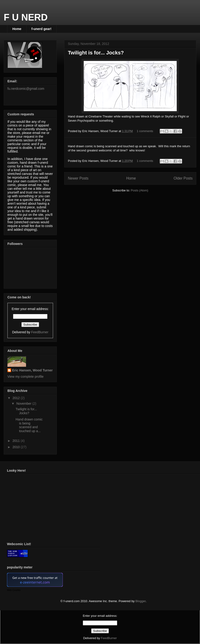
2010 (17, 447)
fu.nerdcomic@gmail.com (26, 89)
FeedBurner (40, 332)
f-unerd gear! (41, 29)
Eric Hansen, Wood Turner (32, 370)
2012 (17, 398)
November (24, 404)
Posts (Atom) (139, 190)
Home (17, 29)
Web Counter (14, 590)
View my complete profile (25, 377)
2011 (17, 441)
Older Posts (183, 178)
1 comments (145, 131)
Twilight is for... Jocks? (96, 53)
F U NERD (26, 17)
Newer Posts (78, 178)
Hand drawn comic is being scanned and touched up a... (29, 425)
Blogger (140, 601)
